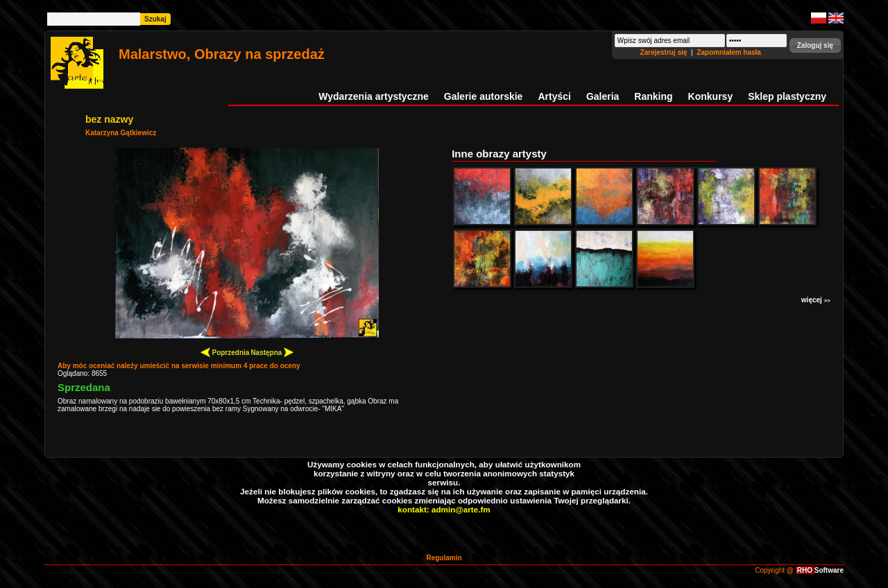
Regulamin (444, 558)
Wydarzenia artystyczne (373, 96)
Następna (272, 352)
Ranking (653, 96)
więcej (816, 300)
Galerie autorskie (484, 96)
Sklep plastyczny (787, 96)
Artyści (554, 96)
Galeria (603, 96)
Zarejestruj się (665, 52)
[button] (815, 45)
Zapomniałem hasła (729, 52)
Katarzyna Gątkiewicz (121, 133)
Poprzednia (225, 352)
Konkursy (711, 96)
